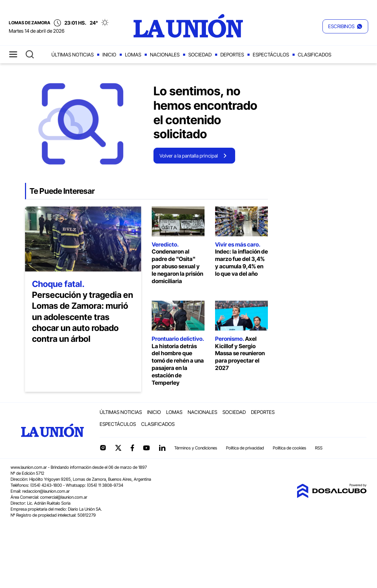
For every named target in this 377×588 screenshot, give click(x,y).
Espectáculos (271, 55)
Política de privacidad (245, 448)
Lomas (133, 55)
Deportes (232, 55)
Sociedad (200, 55)
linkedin (162, 448)
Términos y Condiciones (196, 448)
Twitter (119, 448)
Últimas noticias (73, 55)
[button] (345, 26)
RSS (319, 448)
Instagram (103, 448)
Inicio (109, 55)
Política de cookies (290, 448)
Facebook (132, 448)
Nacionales (165, 55)
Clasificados (315, 55)
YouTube (146, 448)
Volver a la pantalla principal (189, 156)
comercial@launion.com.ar (64, 497)
